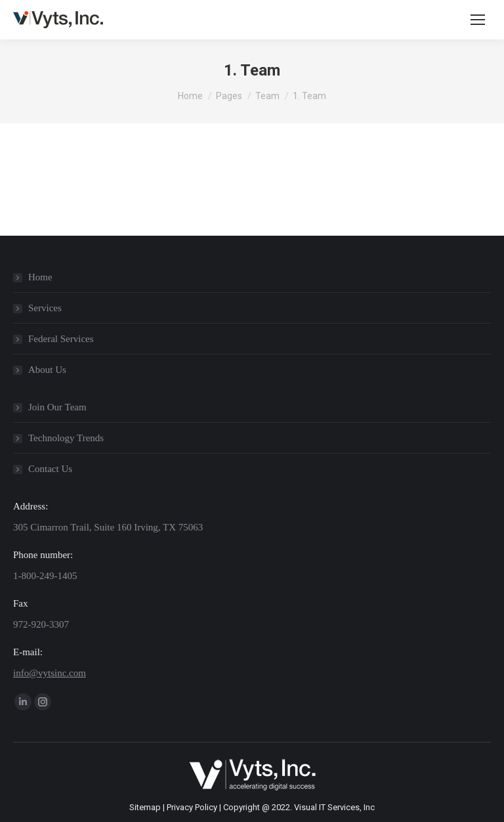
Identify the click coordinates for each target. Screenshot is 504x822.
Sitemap (145, 807)
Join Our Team (57, 407)
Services (45, 308)
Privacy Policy (192, 807)
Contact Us (50, 469)
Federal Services (61, 339)
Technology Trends (66, 438)
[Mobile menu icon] (478, 20)
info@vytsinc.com (50, 673)
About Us (47, 370)
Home (40, 277)
